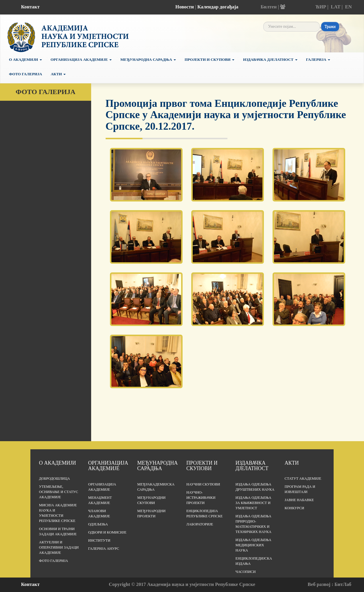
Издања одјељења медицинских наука (253, 545)
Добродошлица (55, 479)
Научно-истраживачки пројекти (201, 498)
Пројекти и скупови (209, 59)
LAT (335, 7)
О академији (25, 59)
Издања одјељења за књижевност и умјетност (253, 503)
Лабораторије (200, 524)
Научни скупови (203, 484)
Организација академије (108, 466)
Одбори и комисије (107, 532)
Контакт (30, 7)
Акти (58, 74)
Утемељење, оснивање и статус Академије (59, 492)
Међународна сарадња (148, 59)
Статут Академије (303, 479)
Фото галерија (25, 74)
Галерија (318, 59)
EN (349, 7)
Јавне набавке (299, 500)
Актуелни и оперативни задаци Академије (59, 547)
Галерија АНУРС (104, 549)
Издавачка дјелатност (270, 59)
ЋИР (321, 7)
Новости (185, 7)
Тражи (330, 26)
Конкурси (294, 508)
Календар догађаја (218, 7)
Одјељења (98, 524)
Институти (99, 540)
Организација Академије (81, 59)
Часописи (246, 572)
